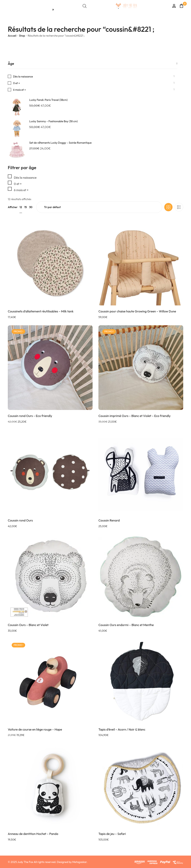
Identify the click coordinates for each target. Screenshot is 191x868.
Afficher (13, 207)
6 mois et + (19, 90)
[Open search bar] (85, 6)
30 (31, 207)
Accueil (12, 36)
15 (26, 207)
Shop (22, 36)
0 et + (16, 83)
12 (21, 207)
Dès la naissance (23, 77)
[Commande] (99, 207)
